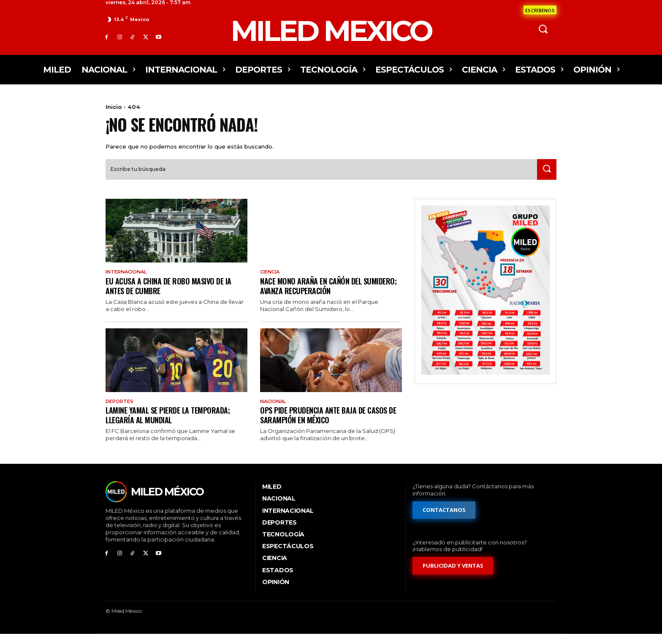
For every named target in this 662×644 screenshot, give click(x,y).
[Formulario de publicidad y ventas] (453, 576)
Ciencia (271, 281)
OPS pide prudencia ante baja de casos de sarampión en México (329, 425)
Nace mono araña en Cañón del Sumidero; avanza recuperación (316, 295)
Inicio (114, 107)
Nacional (275, 411)
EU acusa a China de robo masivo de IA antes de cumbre (172, 295)
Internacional (129, 281)
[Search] (545, 178)
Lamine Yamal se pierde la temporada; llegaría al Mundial (173, 425)
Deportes (121, 411)
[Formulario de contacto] (540, 10)
